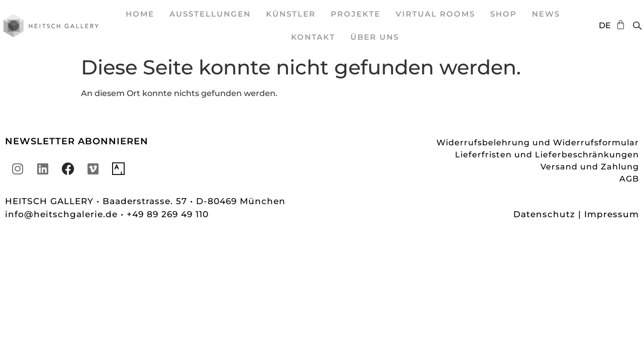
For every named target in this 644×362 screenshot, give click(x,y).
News (546, 14)
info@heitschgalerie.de (63, 214)
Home (140, 14)
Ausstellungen (210, 14)
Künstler (291, 14)
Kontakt (313, 37)
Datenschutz (544, 214)
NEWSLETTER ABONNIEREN (77, 141)
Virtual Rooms (435, 14)
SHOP (503, 14)
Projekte (356, 14)
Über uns (375, 37)
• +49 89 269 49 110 (165, 214)
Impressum (612, 214)
